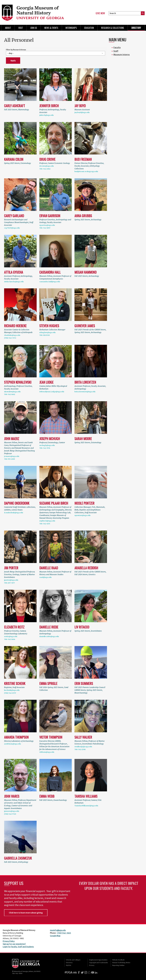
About (8, 28)
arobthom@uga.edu (12, 744)
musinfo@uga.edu (58, 930)
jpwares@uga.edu (12, 811)
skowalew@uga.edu (12, 392)
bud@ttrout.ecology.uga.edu (86, 171)
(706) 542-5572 (10, 338)
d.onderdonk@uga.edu (14, 513)
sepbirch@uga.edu (47, 521)
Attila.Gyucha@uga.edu (14, 282)
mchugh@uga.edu (47, 445)
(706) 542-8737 (10, 693)
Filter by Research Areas (16, 50)
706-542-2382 (45, 169)
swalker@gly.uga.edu (83, 747)
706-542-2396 (80, 749)
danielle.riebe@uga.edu (49, 636)
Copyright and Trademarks (98, 963)
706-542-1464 (10, 639)
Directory (136, 28)
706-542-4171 (45, 524)
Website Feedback (118, 960)
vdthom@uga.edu (47, 752)
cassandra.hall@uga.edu (50, 282)
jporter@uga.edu (11, 580)
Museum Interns (122, 55)
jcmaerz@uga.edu (12, 456)
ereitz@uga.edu (11, 636)
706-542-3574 (45, 448)
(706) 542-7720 (10, 814)
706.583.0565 (45, 335)
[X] (82, 972)
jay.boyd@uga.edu (82, 112)
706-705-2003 (10, 459)
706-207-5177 (9, 583)
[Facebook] (79, 972)
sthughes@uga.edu (47, 332)
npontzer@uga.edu (82, 515)
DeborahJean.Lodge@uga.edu (52, 392)
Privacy (92, 965)
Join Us (34, 28)
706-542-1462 (10, 394)
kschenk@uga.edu (12, 690)
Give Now (100, 13)
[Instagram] (86, 972)
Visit (21, 28)
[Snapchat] (89, 972)
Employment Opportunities (98, 960)
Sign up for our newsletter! (14, 944)
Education (89, 28)
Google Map (55, 936)
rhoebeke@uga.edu (12, 335)
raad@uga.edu (45, 577)
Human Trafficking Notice (121, 963)
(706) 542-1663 (64, 933)
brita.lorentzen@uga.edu (85, 392)
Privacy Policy (9, 941)
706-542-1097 (45, 228)
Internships (71, 28)
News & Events (51, 28)
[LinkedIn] (96, 972)
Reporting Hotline (118, 965)
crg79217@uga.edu (12, 228)
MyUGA (68, 965)
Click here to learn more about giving (26, 913)
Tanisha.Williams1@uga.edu (86, 806)
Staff (116, 51)
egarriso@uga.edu (47, 225)
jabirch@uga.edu (46, 115)
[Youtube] (93, 972)
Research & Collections (113, 28)
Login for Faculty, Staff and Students (18, 947)
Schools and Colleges (73, 960)
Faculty (117, 47)
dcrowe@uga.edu (47, 166)
